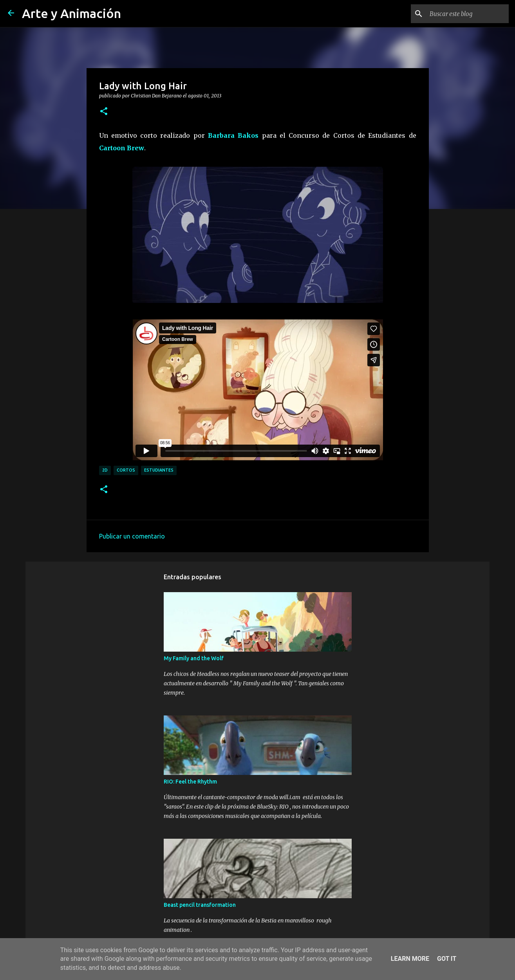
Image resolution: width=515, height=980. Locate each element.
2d (105, 470)
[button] (104, 112)
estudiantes (159, 470)
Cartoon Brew (122, 148)
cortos (126, 470)
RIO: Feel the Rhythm (190, 782)
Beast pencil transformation (200, 905)
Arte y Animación (71, 13)
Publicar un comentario (132, 536)
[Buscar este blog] (468, 14)
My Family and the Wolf (194, 658)
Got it (447, 959)
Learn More (410, 959)
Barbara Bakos (233, 135)
